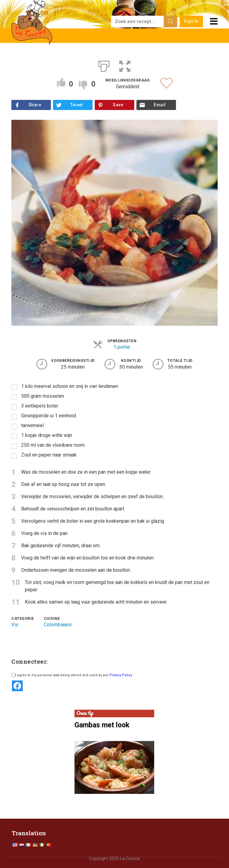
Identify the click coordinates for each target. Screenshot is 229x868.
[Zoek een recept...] (138, 21)
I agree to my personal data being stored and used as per (72, 675)
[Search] (170, 21)
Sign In (191, 21)
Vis (15, 625)
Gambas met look (102, 725)
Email (160, 105)
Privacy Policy (121, 675)
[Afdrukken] (104, 65)
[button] (125, 65)
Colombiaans (58, 625)
